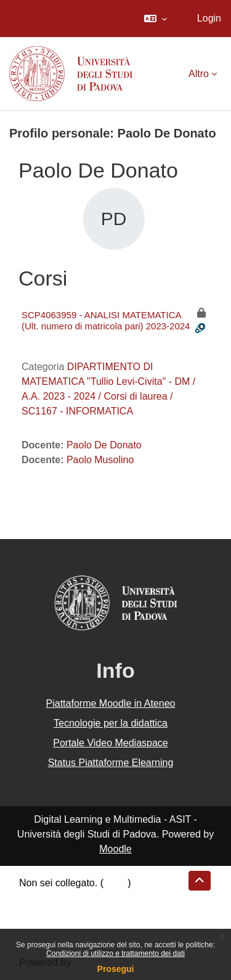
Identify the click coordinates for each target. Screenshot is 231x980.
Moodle (115, 849)
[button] (156, 19)
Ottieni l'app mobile (61, 927)
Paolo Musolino (100, 460)
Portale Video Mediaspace (111, 743)
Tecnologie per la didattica (111, 723)
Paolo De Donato (104, 445)
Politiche (38, 912)
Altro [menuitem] (199, 74)
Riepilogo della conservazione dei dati (102, 898)
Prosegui (116, 969)
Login (209, 18)
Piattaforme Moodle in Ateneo (111, 703)
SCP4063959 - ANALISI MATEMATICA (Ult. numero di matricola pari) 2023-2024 (106, 320)
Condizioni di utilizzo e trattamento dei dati (115, 953)
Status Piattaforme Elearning (111, 763)
